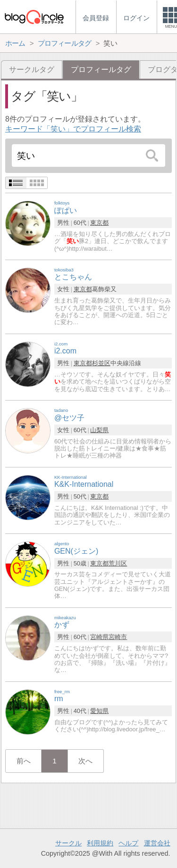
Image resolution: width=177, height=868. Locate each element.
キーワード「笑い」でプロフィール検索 (73, 129)
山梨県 (99, 430)
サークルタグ (32, 70)
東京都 (99, 223)
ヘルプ (128, 843)
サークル (68, 843)
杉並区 (101, 363)
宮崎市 (118, 637)
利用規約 (100, 843)
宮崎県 (99, 637)
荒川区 (118, 563)
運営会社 (157, 843)
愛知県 (99, 711)
